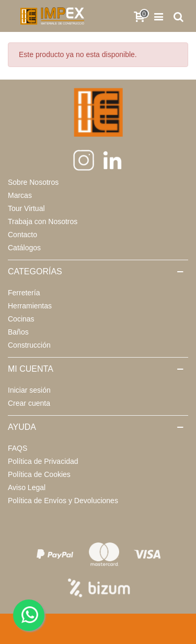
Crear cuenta (29, 403)
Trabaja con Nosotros (43, 221)
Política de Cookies (39, 474)
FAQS (18, 448)
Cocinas (21, 319)
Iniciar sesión (29, 390)
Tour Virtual (26, 208)
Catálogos (24, 248)
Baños (18, 332)
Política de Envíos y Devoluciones (63, 501)
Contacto (22, 235)
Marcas (20, 195)
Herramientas (30, 306)
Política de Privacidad (43, 461)
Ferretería (24, 293)
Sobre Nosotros (33, 182)
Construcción (29, 345)
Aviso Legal (27, 487)
